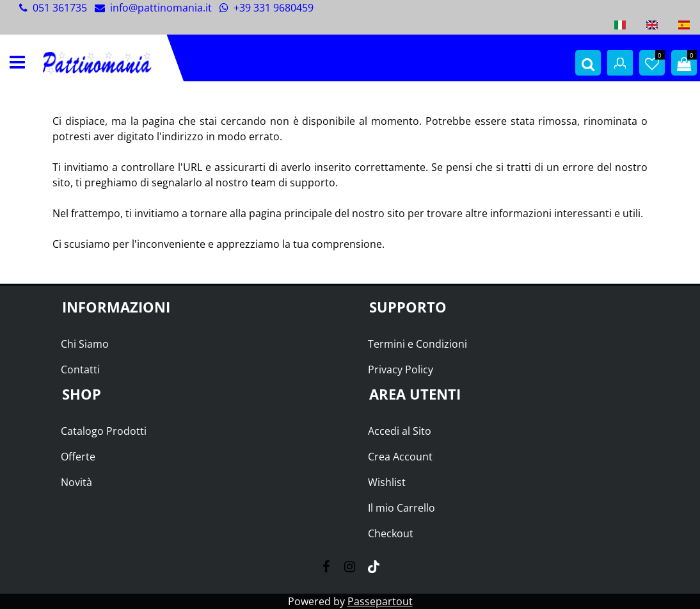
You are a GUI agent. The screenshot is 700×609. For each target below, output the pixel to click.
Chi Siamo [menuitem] (85, 344)
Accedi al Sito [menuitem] (400, 431)
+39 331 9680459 (266, 8)
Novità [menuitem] (76, 482)
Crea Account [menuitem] (400, 457)
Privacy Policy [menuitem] (401, 369)
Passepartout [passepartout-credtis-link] (380, 601)
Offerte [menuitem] (78, 457)
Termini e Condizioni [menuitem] (418, 344)
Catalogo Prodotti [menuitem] (104, 431)
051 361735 (60, 8)
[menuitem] (620, 25)
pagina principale (290, 213)
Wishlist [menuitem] (387, 482)
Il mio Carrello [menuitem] (402, 508)
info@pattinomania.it (161, 8)
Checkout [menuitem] (391, 533)
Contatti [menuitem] (80, 369)
